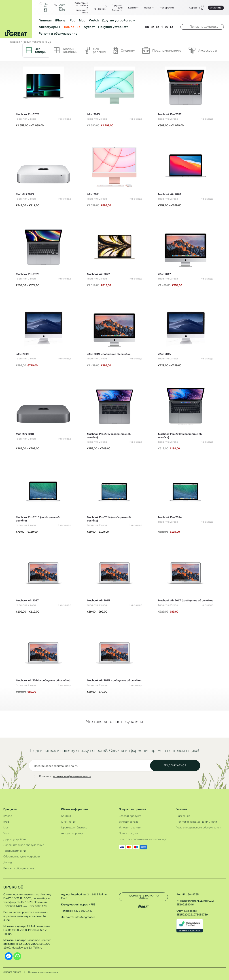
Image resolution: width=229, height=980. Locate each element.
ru (147, 27)
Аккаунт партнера (73, 833)
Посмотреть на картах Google (143, 897)
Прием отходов (128, 833)
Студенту (124, 50)
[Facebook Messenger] (9, 956)
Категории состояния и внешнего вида (81, 8)
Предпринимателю (162, 50)
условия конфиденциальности (72, 776)
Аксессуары (48, 27)
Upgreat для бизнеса (117, 8)
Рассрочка (167, 8)
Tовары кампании (66, 50)
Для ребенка (95, 50)
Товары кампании (15, 851)
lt (171, 27)
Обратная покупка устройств (21, 856)
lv (166, 27)
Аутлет (89, 27)
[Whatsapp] (17, 956)
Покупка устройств (113, 27)
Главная (45, 20)
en (152, 27)
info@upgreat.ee (85, 917)
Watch (94, 20)
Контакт (133, 8)
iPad (72, 20)
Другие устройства (117, 20)
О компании (100, 8)
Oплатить (216, 8)
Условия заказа (129, 822)
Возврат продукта (130, 816)
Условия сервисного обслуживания (199, 827)
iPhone (60, 20)
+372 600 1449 (62, 8)
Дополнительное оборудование (24, 845)
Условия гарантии (130, 827)
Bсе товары (36, 50)
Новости (149, 8)
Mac (82, 20)
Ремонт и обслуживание (58, 33)
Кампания (72, 27)
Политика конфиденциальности (197, 822)
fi (162, 27)
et (157, 27)
